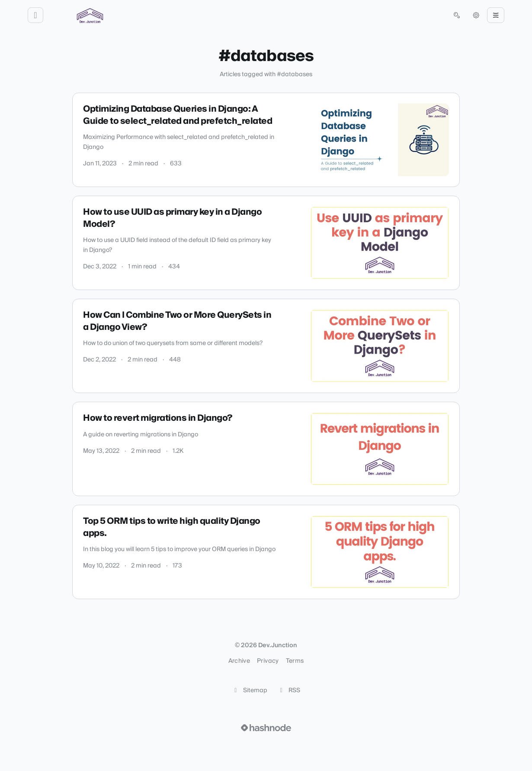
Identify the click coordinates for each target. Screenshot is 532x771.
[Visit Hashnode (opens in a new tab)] (266, 728)
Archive (239, 661)
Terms (295, 661)
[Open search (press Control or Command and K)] (457, 15)
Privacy (268, 661)
